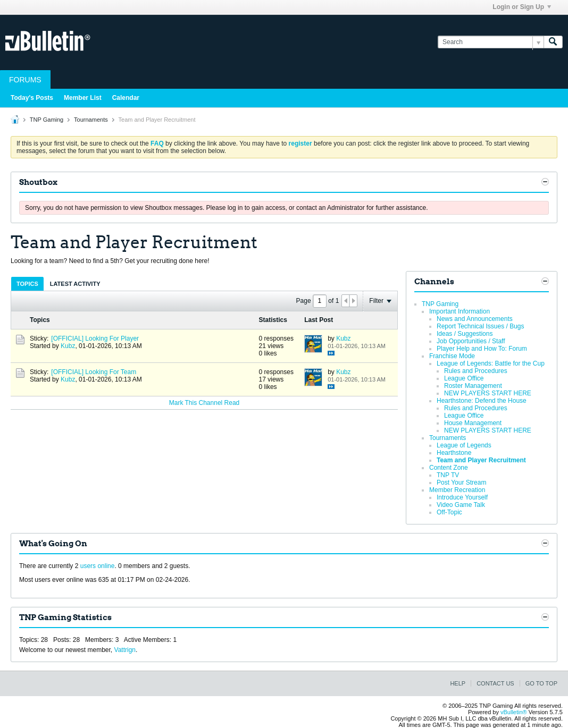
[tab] (27, 283)
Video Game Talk (461, 505)
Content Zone (449, 468)
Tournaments (91, 120)
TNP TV (448, 475)
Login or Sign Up (522, 7)
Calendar (126, 98)
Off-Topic (449, 512)
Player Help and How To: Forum (482, 349)
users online (98, 566)
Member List (83, 98)
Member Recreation (457, 490)
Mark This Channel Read (204, 403)
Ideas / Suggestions (465, 334)
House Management (473, 423)
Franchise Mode (452, 356)
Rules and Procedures (476, 371)
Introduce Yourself (462, 497)
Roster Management (473, 386)
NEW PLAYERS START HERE (488, 393)
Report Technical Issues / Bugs (481, 326)
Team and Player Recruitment (481, 460)
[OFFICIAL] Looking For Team (94, 372)
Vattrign (125, 650)
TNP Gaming (47, 120)
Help (458, 683)
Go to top (541, 683)
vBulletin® (514, 712)
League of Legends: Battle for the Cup (491, 363)
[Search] (491, 42)
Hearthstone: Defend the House (482, 401)
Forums (25, 80)
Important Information (460, 311)
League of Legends (464, 445)
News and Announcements (475, 319)
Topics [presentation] (27, 284)
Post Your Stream (461, 482)
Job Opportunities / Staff (471, 341)
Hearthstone (454, 453)
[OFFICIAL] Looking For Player (95, 338)
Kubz (68, 346)
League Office (464, 378)
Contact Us (495, 683)
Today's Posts (32, 98)
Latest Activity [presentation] (75, 284)
